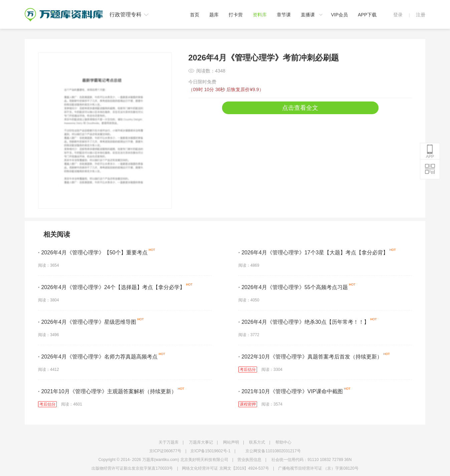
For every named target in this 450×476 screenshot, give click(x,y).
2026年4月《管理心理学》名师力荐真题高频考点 (98, 357)
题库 (214, 15)
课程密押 (248, 404)
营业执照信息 (249, 460)
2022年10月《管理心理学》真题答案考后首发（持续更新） (310, 357)
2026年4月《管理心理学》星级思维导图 (87, 322)
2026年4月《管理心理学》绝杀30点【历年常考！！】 (304, 322)
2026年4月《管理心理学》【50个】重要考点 (93, 253)
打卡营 (236, 15)
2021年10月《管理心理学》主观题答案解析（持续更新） (107, 391)
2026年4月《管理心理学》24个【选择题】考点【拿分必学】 (111, 287)
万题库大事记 (201, 442)
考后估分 (248, 370)
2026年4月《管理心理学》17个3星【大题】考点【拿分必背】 (313, 253)
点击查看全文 (300, 108)
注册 (421, 15)
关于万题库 (169, 442)
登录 (398, 15)
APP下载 (367, 15)
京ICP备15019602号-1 (210, 451)
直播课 (308, 15)
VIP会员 (339, 15)
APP (430, 152)
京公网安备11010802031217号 (273, 451)
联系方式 (257, 442)
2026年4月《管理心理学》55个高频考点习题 (293, 287)
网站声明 (231, 442)
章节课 (284, 15)
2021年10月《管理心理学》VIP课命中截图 (291, 391)
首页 (195, 15)
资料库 (260, 15)
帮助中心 (283, 442)
